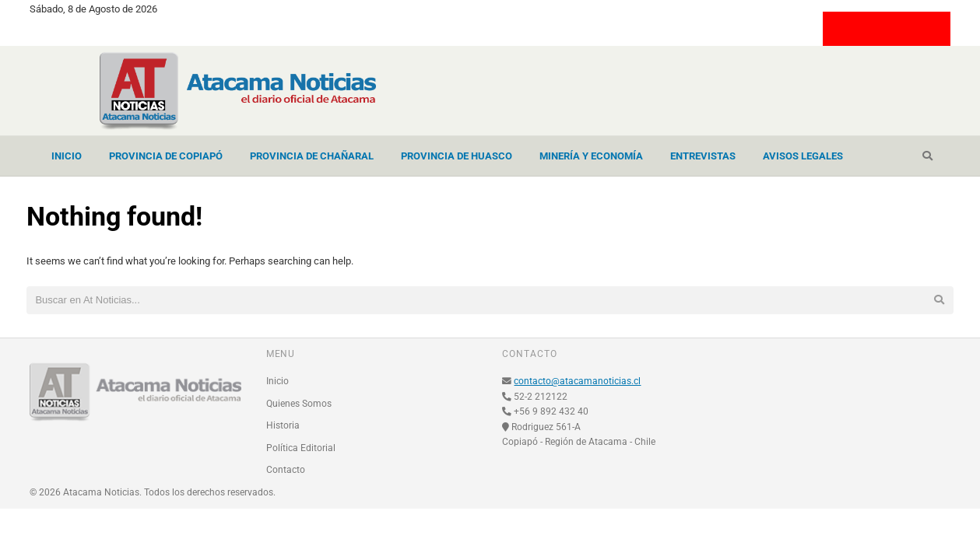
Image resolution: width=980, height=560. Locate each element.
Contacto (286, 470)
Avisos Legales (803, 156)
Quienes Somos (299, 404)
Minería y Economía (591, 156)
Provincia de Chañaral (312, 156)
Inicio (67, 156)
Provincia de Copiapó (166, 156)
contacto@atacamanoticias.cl (577, 381)
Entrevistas (703, 156)
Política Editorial (301, 448)
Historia (283, 425)
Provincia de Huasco (457, 156)
